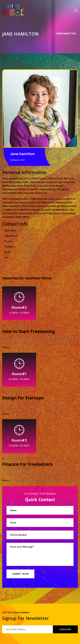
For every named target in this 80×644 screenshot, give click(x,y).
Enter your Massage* (40, 554)
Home (52, 34)
